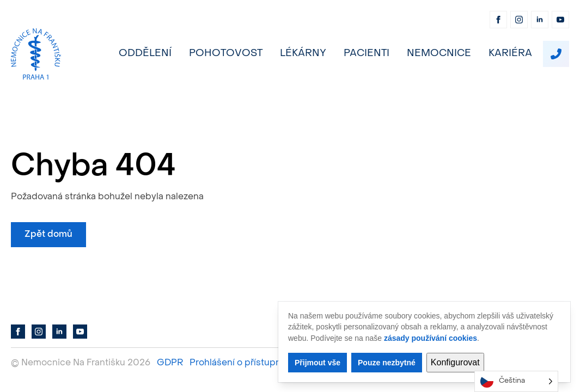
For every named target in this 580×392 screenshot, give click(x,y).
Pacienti (367, 54)
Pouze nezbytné (387, 363)
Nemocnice (439, 54)
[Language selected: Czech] (516, 381)
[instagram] (519, 20)
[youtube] (560, 20)
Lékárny (303, 54)
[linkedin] (540, 20)
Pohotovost (226, 54)
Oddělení (145, 54)
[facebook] (498, 20)
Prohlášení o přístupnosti (243, 363)
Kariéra (510, 54)
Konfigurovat (455, 362)
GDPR (170, 363)
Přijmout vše (318, 363)
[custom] (556, 54)
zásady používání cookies (431, 338)
